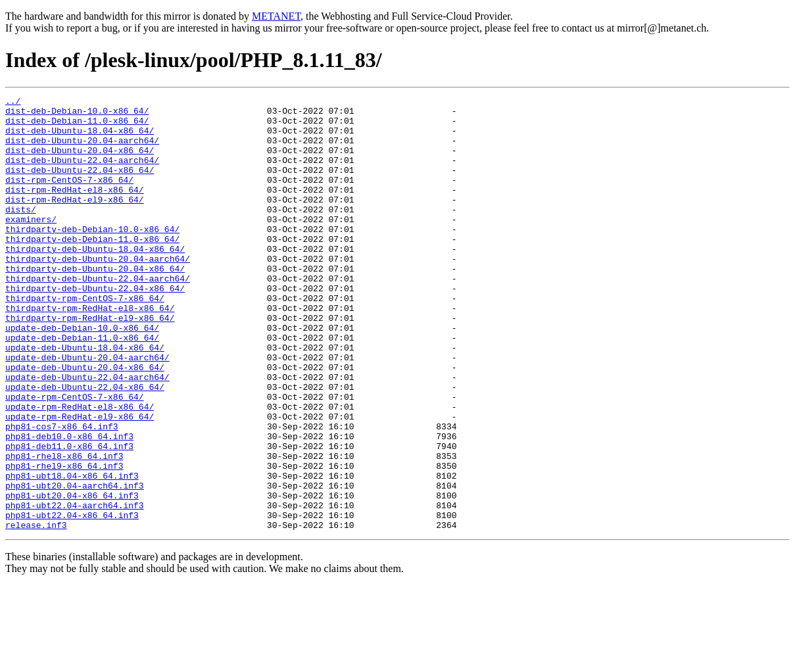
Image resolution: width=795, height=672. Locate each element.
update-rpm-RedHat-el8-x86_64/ (80, 469)
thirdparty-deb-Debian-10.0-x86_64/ (92, 256)
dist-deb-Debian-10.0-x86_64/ (77, 114)
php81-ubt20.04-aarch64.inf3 (75, 564)
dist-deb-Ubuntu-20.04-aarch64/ (82, 150)
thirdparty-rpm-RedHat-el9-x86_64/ (90, 363)
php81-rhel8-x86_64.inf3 (64, 529)
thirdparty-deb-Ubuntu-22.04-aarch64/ (98, 316)
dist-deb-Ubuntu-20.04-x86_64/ (80, 162)
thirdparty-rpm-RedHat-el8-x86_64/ (90, 351)
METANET (276, 16)
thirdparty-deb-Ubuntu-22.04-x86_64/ (95, 327)
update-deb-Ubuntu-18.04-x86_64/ (85, 398)
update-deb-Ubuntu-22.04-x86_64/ (85, 446)
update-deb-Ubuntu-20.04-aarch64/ (87, 410)
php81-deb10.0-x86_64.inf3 (69, 505)
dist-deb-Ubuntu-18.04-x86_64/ (80, 138)
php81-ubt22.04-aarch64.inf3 (75, 588)
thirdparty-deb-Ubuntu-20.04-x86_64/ (95, 304)
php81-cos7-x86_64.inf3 (62, 493)
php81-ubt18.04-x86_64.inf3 (72, 552)
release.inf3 (36, 612)
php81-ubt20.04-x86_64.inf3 (72, 576)
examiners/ (31, 245)
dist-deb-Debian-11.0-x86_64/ (77, 126)
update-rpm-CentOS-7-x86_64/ (75, 458)
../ (13, 103)
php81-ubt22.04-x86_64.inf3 (72, 600)
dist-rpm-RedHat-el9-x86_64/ (75, 221)
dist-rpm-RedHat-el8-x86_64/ (75, 209)
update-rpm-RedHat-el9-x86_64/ (80, 481)
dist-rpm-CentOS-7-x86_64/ (69, 197)
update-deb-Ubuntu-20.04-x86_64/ (85, 422)
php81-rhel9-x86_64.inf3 (64, 540)
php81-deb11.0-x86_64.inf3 (69, 517)
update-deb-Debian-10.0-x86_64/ (82, 375)
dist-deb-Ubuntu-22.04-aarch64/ (82, 174)
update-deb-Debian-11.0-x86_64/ (82, 387)
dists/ (21, 233)
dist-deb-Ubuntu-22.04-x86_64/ (80, 185)
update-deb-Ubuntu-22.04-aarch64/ (87, 434)
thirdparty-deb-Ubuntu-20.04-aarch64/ (98, 292)
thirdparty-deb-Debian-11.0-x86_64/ (92, 268)
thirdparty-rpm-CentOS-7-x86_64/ (85, 339)
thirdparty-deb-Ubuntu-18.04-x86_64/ (95, 280)
